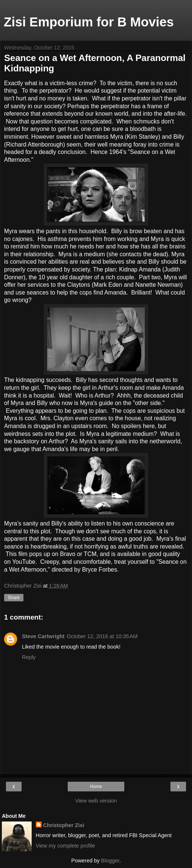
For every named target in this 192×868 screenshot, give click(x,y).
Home (96, 787)
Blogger (110, 861)
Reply (29, 657)
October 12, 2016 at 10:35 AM (102, 636)
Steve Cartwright (43, 636)
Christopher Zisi (64, 825)
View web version (96, 801)
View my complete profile (65, 846)
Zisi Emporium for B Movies (89, 22)
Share (14, 598)
